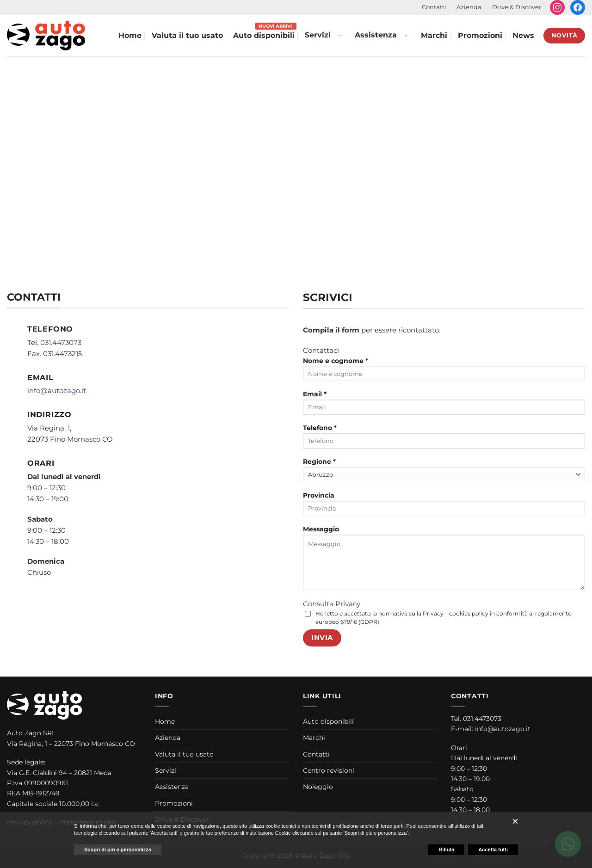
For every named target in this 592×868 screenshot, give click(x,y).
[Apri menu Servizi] (339, 36)
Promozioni (480, 35)
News (523, 35)
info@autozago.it (57, 391)
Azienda (469, 7)
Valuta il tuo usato (187, 35)
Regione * (444, 470)
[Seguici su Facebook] (578, 7)
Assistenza (376, 35)
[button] (515, 821)
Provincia (444, 507)
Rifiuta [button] (446, 850)
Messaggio (444, 561)
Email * (444, 406)
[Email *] (444, 407)
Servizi (318, 35)
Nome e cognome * (444, 372)
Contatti (434, 7)
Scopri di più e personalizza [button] (118, 850)
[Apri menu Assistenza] (405, 36)
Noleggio (318, 787)
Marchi (434, 35)
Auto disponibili (264, 35)
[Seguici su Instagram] (557, 7)
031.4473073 (61, 342)
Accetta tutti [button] (493, 850)
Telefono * (444, 439)
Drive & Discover (517, 7)
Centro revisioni (329, 770)
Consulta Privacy (332, 604)
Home (130, 35)
